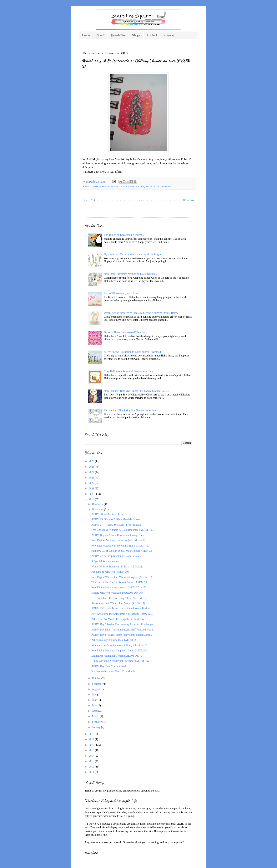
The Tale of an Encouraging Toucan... (124, 235)
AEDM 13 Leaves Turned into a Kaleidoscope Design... (121, 608)
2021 (92, 489)
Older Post (189, 200)
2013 (92, 761)
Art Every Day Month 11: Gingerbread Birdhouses (119, 619)
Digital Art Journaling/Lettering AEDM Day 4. (117, 656)
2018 (92, 734)
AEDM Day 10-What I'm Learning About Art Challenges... (123, 624)
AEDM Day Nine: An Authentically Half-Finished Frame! (123, 630)
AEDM (94, 187)
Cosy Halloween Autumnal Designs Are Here (128, 371)
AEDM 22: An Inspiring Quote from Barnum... (117, 556)
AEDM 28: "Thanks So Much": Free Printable (116, 525)
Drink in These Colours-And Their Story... (127, 332)
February (97, 722)
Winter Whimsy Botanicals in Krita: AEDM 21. (117, 567)
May (95, 706)
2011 (92, 772)
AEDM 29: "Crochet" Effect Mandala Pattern (116, 519)
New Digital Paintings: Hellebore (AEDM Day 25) (119, 540)
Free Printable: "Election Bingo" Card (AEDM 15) (119, 598)
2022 (92, 483)
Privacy (169, 35)
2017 (92, 739)
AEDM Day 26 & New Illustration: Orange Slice (118, 535)
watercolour (166, 187)
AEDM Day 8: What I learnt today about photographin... (122, 635)
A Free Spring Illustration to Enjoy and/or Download (132, 352)
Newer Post (89, 200)
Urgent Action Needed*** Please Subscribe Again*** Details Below (141, 313)
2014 (92, 756)
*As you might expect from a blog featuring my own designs (117, 809)
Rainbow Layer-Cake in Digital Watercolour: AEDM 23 (122, 551)
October (97, 678)
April (95, 711)
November (98, 510)
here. (157, 791)
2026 (92, 461)
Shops (136, 35)
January (96, 727)
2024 (92, 472)
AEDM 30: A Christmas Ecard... (109, 514)
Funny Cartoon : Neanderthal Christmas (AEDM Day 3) (122, 661)
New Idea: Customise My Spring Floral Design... (130, 274)
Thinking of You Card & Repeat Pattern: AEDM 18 (119, 582)
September (98, 684)
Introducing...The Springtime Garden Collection (130, 410)
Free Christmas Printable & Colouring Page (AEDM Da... (123, 530)
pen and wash (152, 187)
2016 (92, 745)
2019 (92, 499)
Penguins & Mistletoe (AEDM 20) (110, 572)
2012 (92, 767)
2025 (92, 467)
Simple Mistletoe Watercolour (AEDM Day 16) (117, 593)
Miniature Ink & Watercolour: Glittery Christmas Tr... (120, 645)
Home (86, 35)
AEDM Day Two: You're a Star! (109, 666)
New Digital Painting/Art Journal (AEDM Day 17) (119, 588)
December (98, 504)
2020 (92, 494)
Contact (152, 35)
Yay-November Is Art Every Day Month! (113, 672)
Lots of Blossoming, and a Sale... (122, 294)
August (96, 689)
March (96, 716)
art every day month (109, 187)
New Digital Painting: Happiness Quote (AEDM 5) (119, 651)
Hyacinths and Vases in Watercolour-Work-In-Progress (133, 255)
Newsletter (118, 35)
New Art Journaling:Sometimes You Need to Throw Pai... (122, 614)
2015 (92, 750)
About (100, 35)
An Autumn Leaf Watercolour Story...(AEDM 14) (118, 603)
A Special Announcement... (106, 561)
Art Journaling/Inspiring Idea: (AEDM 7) (114, 640)
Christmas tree (127, 187)
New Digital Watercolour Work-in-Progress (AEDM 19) (122, 577)
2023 (92, 478)
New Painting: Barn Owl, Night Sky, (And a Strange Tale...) (136, 391)
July (95, 695)
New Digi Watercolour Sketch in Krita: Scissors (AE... (121, 546)
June (95, 700)
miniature (140, 187)
